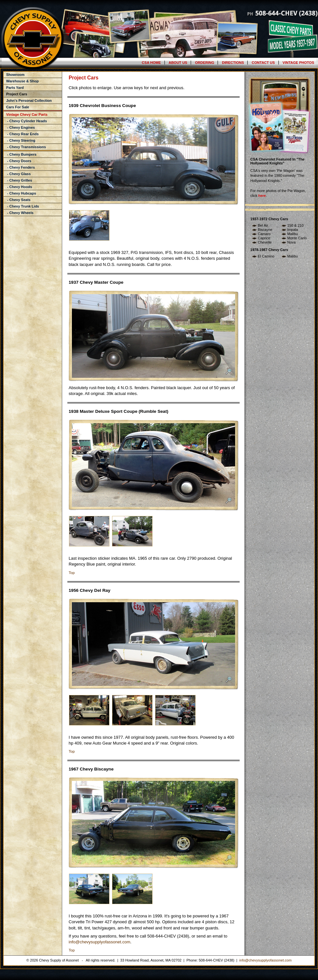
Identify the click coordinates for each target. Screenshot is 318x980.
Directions (233, 63)
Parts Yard (15, 88)
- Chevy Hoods (19, 187)
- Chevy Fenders (21, 167)
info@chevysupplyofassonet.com (99, 942)
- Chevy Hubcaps (21, 193)
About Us (178, 63)
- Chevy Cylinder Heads (27, 121)
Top (72, 573)
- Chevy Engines (21, 127)
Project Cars (17, 94)
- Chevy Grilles (19, 180)
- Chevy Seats (18, 200)
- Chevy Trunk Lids (23, 206)
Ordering (204, 63)
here (262, 196)
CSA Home (151, 63)
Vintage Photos (298, 63)
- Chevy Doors (19, 161)
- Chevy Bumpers (21, 154)
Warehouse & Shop (22, 81)
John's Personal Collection (29, 101)
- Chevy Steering (21, 140)
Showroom (15, 75)
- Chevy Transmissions (26, 147)
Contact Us (263, 63)
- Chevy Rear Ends (22, 134)
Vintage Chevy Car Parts (27, 114)
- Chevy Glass (18, 174)
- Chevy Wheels (20, 213)
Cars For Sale (18, 107)
